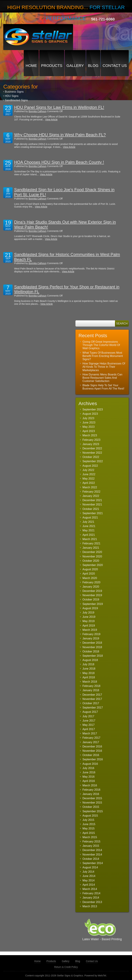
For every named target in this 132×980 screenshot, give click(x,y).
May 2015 (89, 828)
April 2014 (89, 885)
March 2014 (90, 889)
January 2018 (91, 690)
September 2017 (93, 708)
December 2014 (92, 850)
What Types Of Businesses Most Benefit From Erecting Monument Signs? (103, 356)
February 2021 (91, 543)
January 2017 (91, 742)
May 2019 (89, 621)
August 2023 (90, 414)
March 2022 (90, 487)
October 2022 (91, 457)
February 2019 (91, 634)
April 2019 (89, 626)
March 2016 (90, 785)
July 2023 (88, 418)
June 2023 (89, 423)
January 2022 (91, 496)
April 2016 (89, 781)
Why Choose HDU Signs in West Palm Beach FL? (60, 135)
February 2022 (91, 492)
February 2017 (91, 738)
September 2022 (93, 461)
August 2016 (90, 764)
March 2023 (90, 435)
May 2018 (89, 673)
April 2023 (89, 431)
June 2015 (89, 824)
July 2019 (88, 613)
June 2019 (89, 617)
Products (52, 66)
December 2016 (92, 746)
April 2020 (89, 574)
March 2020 (90, 578)
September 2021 (93, 513)
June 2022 (89, 474)
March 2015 (90, 837)
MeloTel (102, 976)
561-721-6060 (103, 19)
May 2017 (89, 725)
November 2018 (92, 647)
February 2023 (91, 440)
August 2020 (90, 569)
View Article (51, 120)
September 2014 (93, 863)
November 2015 (92, 803)
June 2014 (89, 876)
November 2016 (92, 751)
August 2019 (90, 608)
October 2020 (91, 561)
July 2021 (88, 522)
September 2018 (93, 656)
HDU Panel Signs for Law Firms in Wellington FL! (59, 107)
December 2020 (92, 552)
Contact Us (115, 66)
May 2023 (89, 427)
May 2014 (89, 880)
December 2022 (92, 448)
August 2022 (90, 466)
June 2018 (89, 669)
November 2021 (92, 504)
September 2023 (93, 409)
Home (31, 66)
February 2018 (91, 686)
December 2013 (92, 902)
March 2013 (90, 906)
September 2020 (93, 565)
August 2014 (90, 867)
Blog (93, 66)
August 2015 (90, 816)
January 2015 (91, 846)
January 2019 (91, 638)
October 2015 (91, 807)
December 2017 (92, 695)
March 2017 (90, 733)
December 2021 (92, 500)
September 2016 (93, 759)
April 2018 (89, 677)
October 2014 (91, 859)
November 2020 (92, 556)
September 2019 (93, 604)
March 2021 (90, 539)
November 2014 (92, 855)
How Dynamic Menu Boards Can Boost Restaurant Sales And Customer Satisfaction (102, 378)
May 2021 (89, 530)
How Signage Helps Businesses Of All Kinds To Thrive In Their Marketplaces (104, 367)
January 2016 (91, 794)
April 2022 (89, 483)
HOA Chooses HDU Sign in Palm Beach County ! (59, 162)
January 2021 (91, 548)
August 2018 (90, 660)
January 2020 (91, 587)
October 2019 (91, 600)
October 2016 (91, 755)
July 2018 (88, 664)
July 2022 (88, 470)
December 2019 (92, 591)
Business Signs (14, 92)
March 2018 (90, 682)
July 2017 (88, 716)
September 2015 (93, 811)
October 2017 (91, 703)
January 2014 (91, 898)
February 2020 (91, 582)
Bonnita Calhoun (37, 111)
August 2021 (90, 518)
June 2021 (89, 526)
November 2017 (92, 699)
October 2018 (91, 651)
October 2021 (91, 509)
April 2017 (89, 729)
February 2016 (91, 790)
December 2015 (92, 798)
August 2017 (90, 712)
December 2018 (92, 643)
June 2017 (89, 721)
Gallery (75, 66)
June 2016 (89, 772)
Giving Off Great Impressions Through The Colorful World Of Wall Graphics (101, 345)
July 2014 (88, 872)
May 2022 (89, 479)
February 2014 (91, 893)
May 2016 (89, 777)
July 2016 (88, 768)
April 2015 (89, 833)
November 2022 (92, 453)
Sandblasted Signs (16, 100)
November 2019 (92, 595)
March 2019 (90, 630)
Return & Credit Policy (66, 967)
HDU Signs (12, 96)
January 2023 (91, 444)
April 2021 (89, 535)
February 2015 (91, 842)
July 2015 (88, 820)
